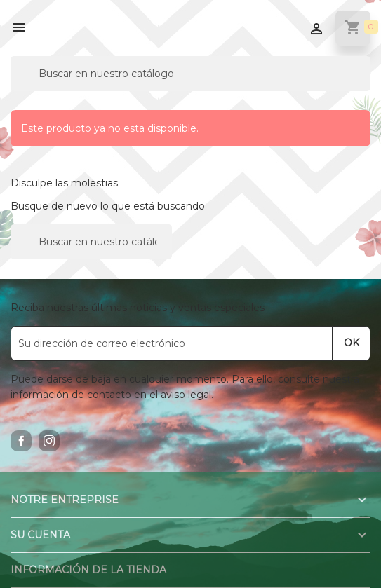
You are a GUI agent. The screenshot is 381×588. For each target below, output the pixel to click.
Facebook (21, 441)
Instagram (49, 441)
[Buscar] (190, 74)
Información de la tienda (88, 570)
